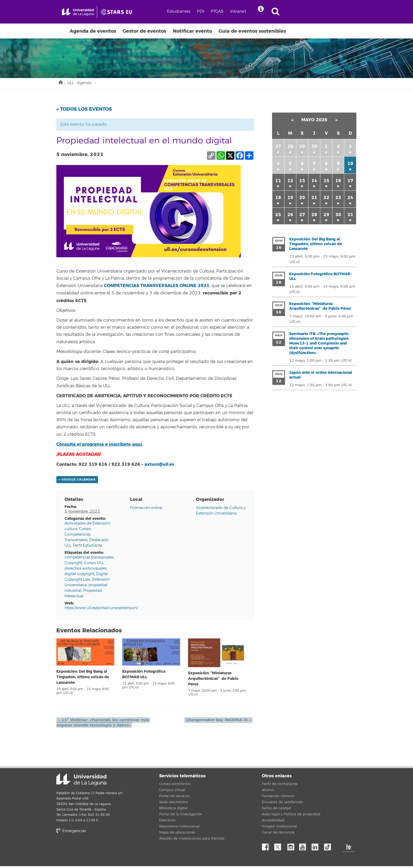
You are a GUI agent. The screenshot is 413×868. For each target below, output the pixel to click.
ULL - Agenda (81, 84)
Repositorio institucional (179, 828)
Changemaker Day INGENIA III (220, 721)
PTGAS (237, 11)
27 (278, 148)
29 (302, 148)
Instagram (292, 847)
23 (338, 199)
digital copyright (79, 576)
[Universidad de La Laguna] (131, 12)
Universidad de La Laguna (81, 781)
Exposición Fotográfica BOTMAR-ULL (320, 278)
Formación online (146, 510)
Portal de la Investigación (181, 816)
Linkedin (317, 847)
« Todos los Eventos (84, 110)
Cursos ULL (94, 565)
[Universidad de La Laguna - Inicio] (85, 12)
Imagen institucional (279, 828)
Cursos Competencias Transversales (78, 536)
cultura (71, 531)
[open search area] (298, 12)
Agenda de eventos (93, 31)
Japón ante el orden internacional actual (321, 376)
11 (278, 182)
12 (290, 182)
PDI (220, 11)
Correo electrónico (175, 786)
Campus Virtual (172, 792)
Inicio (60, 83)
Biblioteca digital (173, 810)
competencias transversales (89, 559)
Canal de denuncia (278, 834)
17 (350, 182)
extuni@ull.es (159, 466)
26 (290, 216)
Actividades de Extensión (87, 525)
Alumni (268, 792)
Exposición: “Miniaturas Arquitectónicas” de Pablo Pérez (213, 680)
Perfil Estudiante (88, 547)
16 (338, 182)
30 (314, 148)
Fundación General (278, 798)
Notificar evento (192, 31)
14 (314, 182)
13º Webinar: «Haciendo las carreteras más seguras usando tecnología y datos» (102, 724)
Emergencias (71, 833)
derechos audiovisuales (85, 570)
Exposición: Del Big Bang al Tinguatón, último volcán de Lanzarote (83, 679)
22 (326, 199)
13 (302, 182)
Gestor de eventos (144, 31)
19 (290, 199)
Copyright (73, 565)
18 (278, 199)
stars (96, 851)
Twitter (280, 847)
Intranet (258, 11)
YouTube (304, 847)
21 (314, 199)
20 (302, 199)
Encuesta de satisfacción (283, 804)
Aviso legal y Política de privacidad (291, 816)
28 (290, 148)
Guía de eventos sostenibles (252, 31)
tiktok (329, 847)
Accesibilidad (273, 822)
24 (350, 199)
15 (326, 182)
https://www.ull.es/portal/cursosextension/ (101, 610)
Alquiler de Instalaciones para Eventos (192, 840)
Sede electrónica (173, 804)
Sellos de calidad (276, 810)
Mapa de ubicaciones (177, 834)
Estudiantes (199, 11)
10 (350, 165)
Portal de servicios (174, 798)
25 (278, 216)
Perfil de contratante (280, 786)
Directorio (167, 822)
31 (350, 216)
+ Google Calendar (77, 481)
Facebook (267, 847)
